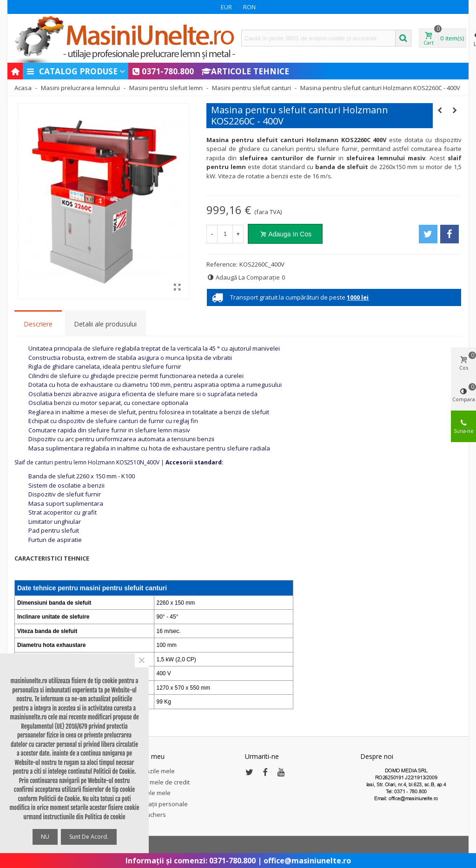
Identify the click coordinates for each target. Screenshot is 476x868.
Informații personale (159, 804)
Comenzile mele (152, 771)
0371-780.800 (163, 71)
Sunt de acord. (89, 837)
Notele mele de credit (160, 782)
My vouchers (148, 815)
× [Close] (142, 660)
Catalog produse (72, 71)
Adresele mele (150, 793)
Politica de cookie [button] (105, 817)
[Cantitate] (225, 234)
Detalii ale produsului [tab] (105, 324)
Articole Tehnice (245, 71)
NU (45, 837)
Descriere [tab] (38, 324)
